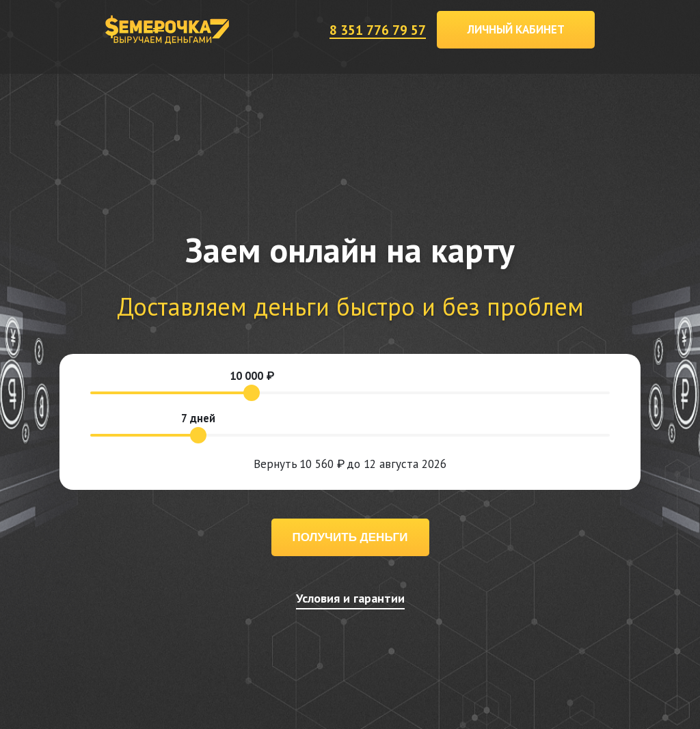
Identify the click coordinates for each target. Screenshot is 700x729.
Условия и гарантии (350, 598)
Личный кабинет (516, 29)
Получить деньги (350, 537)
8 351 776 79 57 (378, 30)
